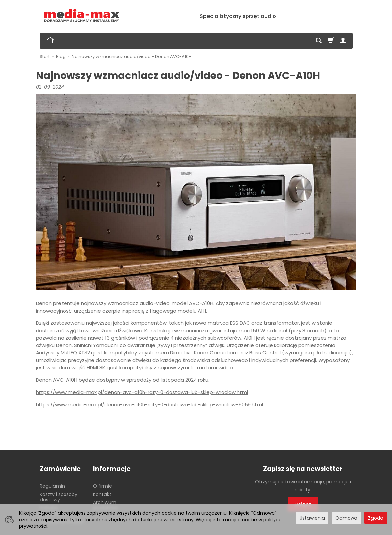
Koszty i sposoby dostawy (59, 497)
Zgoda (376, 518)
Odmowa (346, 518)
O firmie (103, 486)
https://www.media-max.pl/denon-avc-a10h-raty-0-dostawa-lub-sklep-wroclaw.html (142, 392)
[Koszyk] (331, 41)
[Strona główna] (82, 16)
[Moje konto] (343, 41)
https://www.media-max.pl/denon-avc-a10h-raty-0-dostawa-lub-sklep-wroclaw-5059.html (149, 405)
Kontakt (102, 494)
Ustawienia (312, 518)
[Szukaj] (319, 41)
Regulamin (52, 486)
